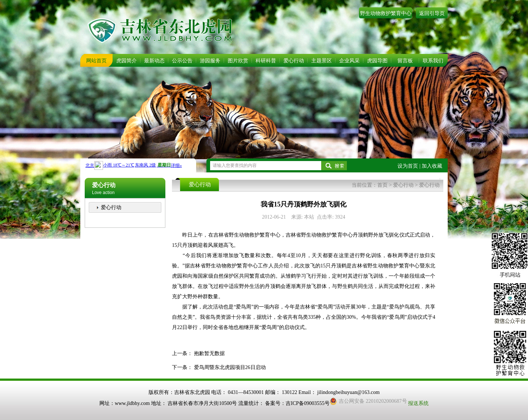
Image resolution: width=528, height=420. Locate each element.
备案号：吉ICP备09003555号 (297, 403)
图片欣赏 (238, 61)
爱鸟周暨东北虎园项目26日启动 (230, 367)
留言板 (405, 61)
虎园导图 (377, 61)
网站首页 (96, 61)
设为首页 (408, 166)
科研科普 (266, 61)
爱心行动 (294, 61)
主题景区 (322, 61)
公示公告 (182, 61)
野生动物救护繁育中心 (386, 13)
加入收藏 (432, 166)
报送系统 (418, 403)
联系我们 (433, 61)
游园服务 (210, 61)
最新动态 (154, 61)
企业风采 (349, 61)
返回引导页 (432, 13)
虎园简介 (126, 61)
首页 (382, 185)
